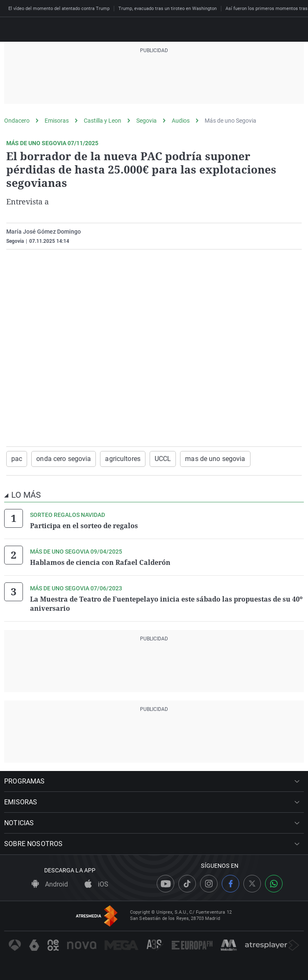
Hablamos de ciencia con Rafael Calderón (100, 562)
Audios (181, 121)
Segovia (146, 121)
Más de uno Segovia (230, 121)
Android (50, 884)
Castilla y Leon (103, 121)
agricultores (123, 459)
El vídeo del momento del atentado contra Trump (59, 9)
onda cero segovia (64, 459)
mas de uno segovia (215, 459)
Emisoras (57, 121)
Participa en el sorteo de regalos (84, 526)
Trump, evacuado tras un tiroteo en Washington (168, 9)
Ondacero (17, 121)
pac (17, 459)
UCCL (163, 459)
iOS (96, 884)
